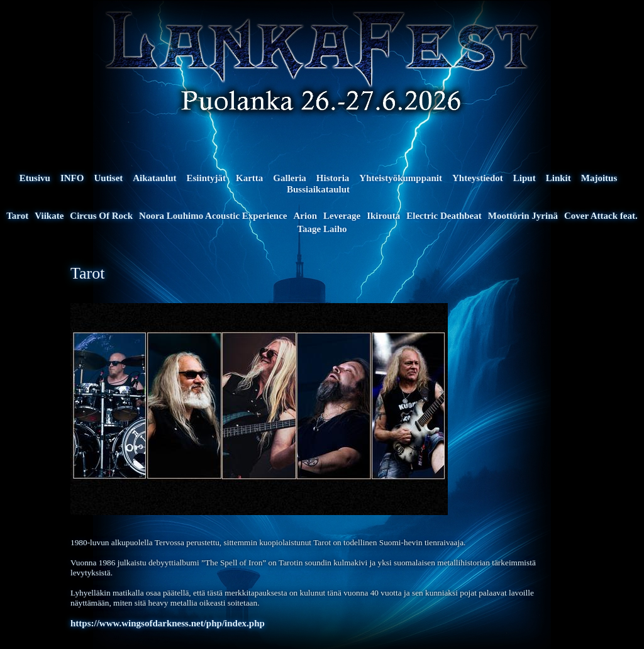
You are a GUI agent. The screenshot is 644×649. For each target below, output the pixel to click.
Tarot (17, 216)
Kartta (249, 178)
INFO (72, 178)
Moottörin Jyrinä (523, 216)
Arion (305, 216)
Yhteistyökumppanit (401, 178)
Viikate (49, 216)
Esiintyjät (206, 178)
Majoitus (599, 178)
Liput (525, 178)
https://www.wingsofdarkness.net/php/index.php (168, 623)
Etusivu (35, 178)
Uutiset (108, 178)
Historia (333, 178)
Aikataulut (154, 178)
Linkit (558, 178)
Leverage (342, 216)
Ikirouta (383, 216)
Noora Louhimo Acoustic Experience (213, 216)
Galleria (290, 178)
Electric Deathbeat (444, 216)
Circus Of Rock (101, 216)
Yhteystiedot (478, 178)
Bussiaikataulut (318, 189)
